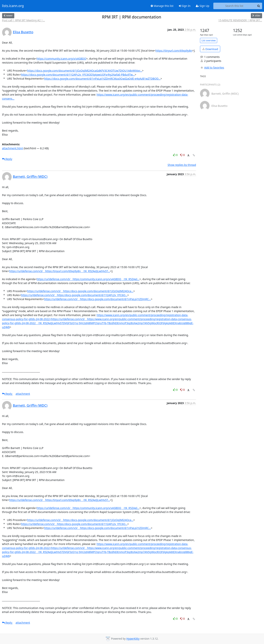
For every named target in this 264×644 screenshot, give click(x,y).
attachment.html (13, 148)
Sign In (185, 6)
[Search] (259, 6)
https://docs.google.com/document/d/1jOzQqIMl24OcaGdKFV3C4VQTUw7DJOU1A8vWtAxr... (84, 71)
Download (210, 49)
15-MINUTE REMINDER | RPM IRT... (240, 20)
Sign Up (203, 6)
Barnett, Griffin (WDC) (30, 177)
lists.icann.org (13, 6)
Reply (7, 159)
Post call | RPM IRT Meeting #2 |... (24, 20)
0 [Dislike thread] (182, 155)
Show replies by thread (182, 165)
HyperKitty (133, 639)
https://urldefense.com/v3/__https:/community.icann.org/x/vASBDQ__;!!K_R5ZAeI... (88, 279)
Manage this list (162, 6)
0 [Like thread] (176, 155)
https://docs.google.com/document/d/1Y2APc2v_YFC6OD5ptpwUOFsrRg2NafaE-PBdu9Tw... (78, 75)
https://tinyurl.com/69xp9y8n (174, 51)
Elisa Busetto (23, 32)
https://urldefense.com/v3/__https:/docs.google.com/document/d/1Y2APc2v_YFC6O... (74, 295)
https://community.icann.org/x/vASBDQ (62, 59)
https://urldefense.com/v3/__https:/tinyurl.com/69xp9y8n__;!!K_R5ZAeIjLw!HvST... (60, 271)
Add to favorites (212, 68)
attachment (23, 394)
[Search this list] (234, 6)
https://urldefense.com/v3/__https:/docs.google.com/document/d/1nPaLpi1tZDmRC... (97, 299)
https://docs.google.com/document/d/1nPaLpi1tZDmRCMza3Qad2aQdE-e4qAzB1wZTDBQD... (102, 79)
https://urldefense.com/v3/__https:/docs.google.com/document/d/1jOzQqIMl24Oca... (80, 291)
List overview (209, 40)
